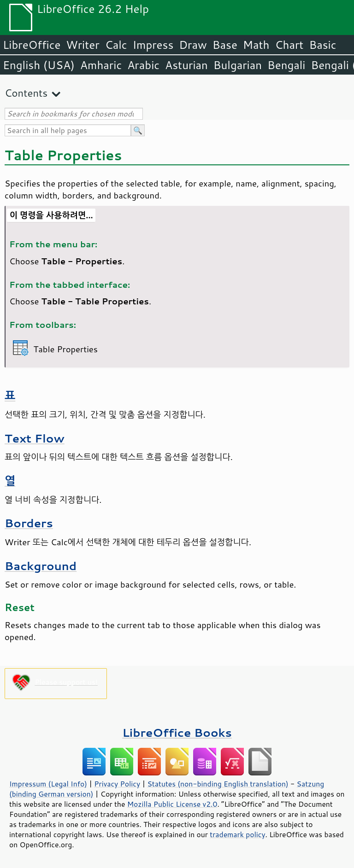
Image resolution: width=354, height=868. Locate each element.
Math (256, 45)
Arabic (143, 65)
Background (41, 566)
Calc (116, 45)
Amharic (101, 65)
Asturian (186, 65)
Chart (289, 45)
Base (225, 45)
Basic (322, 45)
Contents (26, 93)
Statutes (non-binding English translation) (218, 784)
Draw (193, 45)
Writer (83, 45)
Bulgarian (238, 65)
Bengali (286, 65)
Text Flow (35, 438)
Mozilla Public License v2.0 (172, 804)
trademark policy (237, 834)
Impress (153, 45)
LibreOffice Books (177, 732)
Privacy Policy (117, 784)
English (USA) (39, 65)
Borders (29, 523)
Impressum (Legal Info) (48, 784)
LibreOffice (32, 45)
